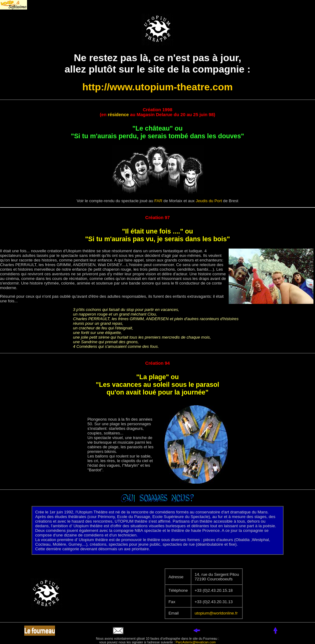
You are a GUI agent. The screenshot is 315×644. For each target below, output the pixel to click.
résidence (118, 115)
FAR (158, 201)
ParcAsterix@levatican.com (196, 642)
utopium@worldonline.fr (216, 613)
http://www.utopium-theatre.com (157, 87)
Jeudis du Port (209, 201)
